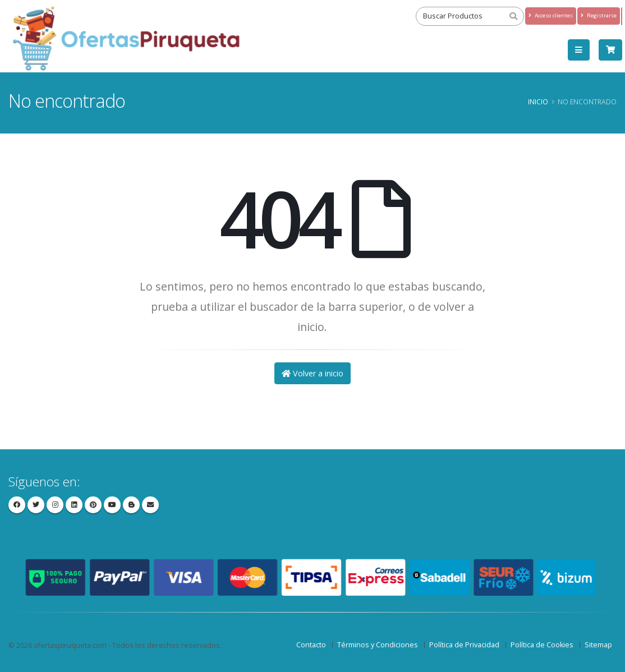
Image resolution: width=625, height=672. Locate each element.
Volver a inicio (312, 373)
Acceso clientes (551, 15)
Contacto (311, 645)
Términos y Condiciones (378, 645)
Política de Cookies (542, 645)
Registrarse (599, 15)
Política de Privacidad (464, 645)
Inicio (538, 102)
